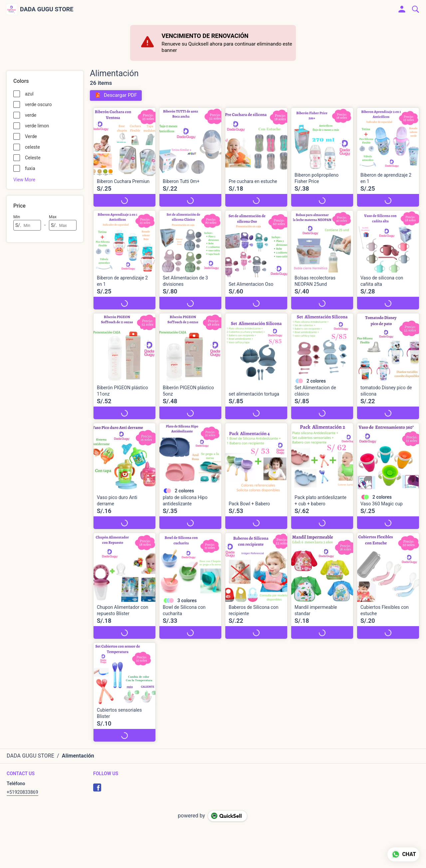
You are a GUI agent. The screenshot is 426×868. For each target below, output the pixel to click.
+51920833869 (22, 792)
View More (24, 180)
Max (53, 217)
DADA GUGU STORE (47, 9)
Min (17, 217)
